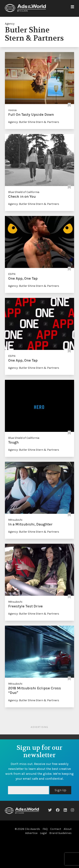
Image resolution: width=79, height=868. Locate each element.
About (68, 829)
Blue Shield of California (24, 192)
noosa (12, 110)
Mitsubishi (15, 520)
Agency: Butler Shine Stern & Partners (34, 122)
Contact (56, 829)
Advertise (31, 833)
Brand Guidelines (60, 833)
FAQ (45, 829)
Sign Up (60, 790)
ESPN (12, 274)
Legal (43, 833)
